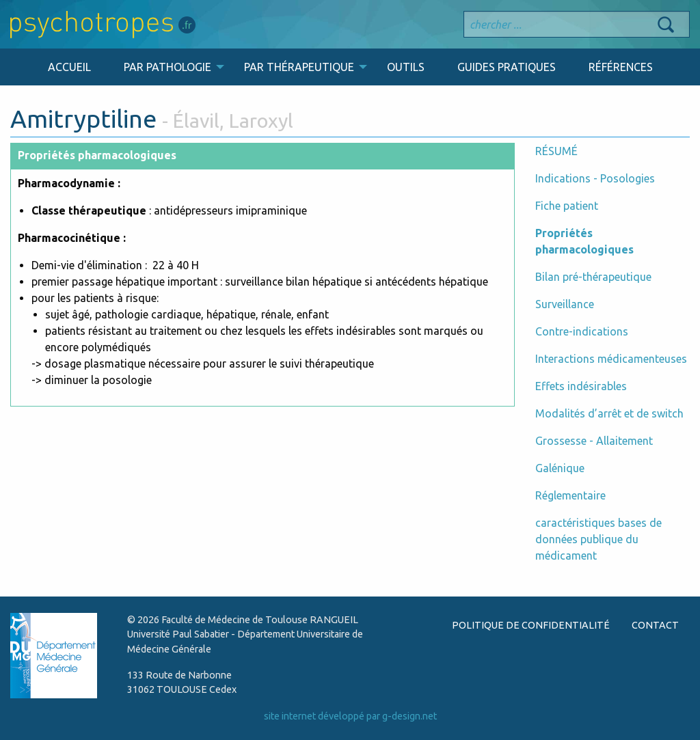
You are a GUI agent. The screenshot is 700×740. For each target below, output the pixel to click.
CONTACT (655, 625)
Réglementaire (570, 495)
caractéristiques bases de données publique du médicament (598, 539)
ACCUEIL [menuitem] (69, 67)
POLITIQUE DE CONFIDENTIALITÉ (531, 625)
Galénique (560, 468)
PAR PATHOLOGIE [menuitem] (167, 67)
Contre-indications (582, 331)
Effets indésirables (581, 386)
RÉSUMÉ (556, 151)
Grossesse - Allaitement (594, 441)
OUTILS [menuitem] (406, 67)
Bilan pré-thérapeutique (593, 277)
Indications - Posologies (595, 178)
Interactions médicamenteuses (611, 359)
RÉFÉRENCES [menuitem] (621, 67)
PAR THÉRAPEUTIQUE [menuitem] (299, 67)
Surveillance (565, 304)
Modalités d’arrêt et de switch (609, 413)
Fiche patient (567, 206)
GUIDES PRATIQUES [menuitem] (507, 67)
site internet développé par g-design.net (350, 716)
